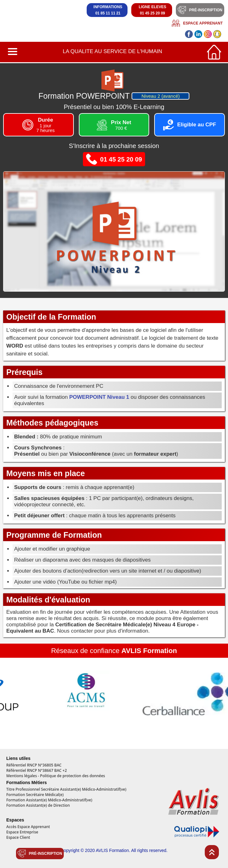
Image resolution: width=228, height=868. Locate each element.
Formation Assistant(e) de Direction (38, 805)
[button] (13, 52)
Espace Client (18, 838)
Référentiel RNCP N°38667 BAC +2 (37, 771)
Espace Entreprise (22, 832)
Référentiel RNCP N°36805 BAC (34, 765)
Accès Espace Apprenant (28, 827)
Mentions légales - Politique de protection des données (56, 776)
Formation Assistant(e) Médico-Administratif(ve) (49, 800)
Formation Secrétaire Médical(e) (35, 795)
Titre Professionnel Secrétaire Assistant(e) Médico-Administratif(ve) (66, 789)
